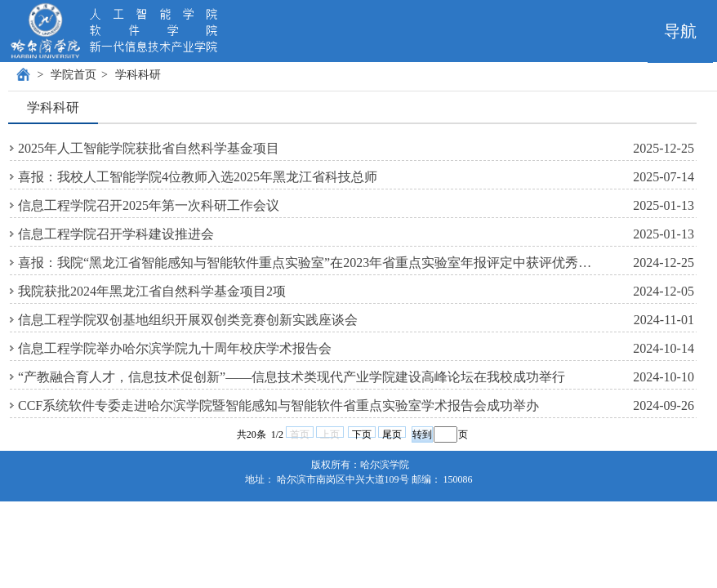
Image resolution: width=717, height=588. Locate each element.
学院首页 (73, 75)
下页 (362, 433)
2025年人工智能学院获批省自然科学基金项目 (149, 148)
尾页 (392, 433)
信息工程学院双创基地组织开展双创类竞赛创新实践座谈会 (188, 320)
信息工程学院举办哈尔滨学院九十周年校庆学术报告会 (175, 348)
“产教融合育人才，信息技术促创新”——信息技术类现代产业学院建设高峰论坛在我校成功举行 (292, 377)
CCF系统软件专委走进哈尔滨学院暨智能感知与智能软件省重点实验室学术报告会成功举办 (278, 405)
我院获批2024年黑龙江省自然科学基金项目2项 (152, 291)
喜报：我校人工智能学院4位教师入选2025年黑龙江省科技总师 (198, 177)
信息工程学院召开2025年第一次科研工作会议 (149, 205)
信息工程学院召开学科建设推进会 (116, 234)
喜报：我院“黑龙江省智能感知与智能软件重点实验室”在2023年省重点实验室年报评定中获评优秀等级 (310, 263)
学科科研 (138, 75)
